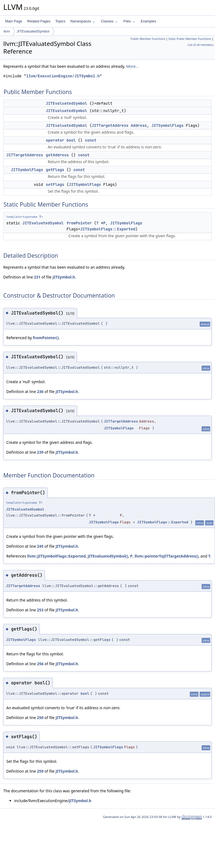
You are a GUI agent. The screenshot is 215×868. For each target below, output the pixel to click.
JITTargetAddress (110, 125)
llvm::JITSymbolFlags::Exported (56, 556)
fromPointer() (46, 338)
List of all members (201, 45)
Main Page (14, 21)
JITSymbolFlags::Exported (108, 229)
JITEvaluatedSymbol (33, 31)
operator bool (61, 140)
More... (132, 66)
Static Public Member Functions (190, 39)
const (91, 140)
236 (40, 392)
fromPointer (79, 223)
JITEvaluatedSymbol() (108, 556)
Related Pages (39, 21)
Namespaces (83, 21)
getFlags (55, 170)
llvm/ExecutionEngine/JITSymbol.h (63, 76)
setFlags (55, 184)
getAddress (57, 155)
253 (40, 610)
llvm (7, 31)
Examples (148, 21)
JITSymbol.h (64, 277)
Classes (109, 21)
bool (85, 693)
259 (40, 771)
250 (40, 718)
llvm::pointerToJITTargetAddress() (166, 556)
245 (40, 546)
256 (40, 664)
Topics (60, 21)
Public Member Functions (148, 39)
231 (37, 277)
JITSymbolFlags (167, 125)
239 (40, 452)
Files (129, 21)
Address (139, 125)
